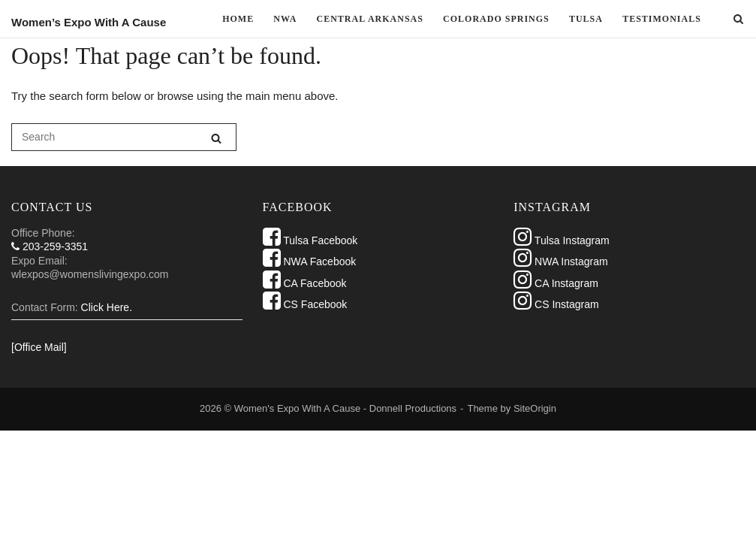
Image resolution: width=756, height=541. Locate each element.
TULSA (586, 19)
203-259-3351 (50, 246)
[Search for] (124, 137)
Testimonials (662, 19)
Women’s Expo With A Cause (89, 22)
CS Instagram (556, 304)
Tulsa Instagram (562, 240)
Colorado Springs (496, 19)
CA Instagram (556, 283)
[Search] (216, 138)
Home (238, 19)
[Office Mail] (39, 347)
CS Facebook (305, 304)
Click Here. (107, 307)
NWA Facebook (310, 261)
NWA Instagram (560, 261)
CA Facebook (305, 283)
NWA (285, 19)
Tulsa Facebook (310, 240)
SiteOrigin (535, 408)
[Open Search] (738, 20)
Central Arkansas (370, 19)
